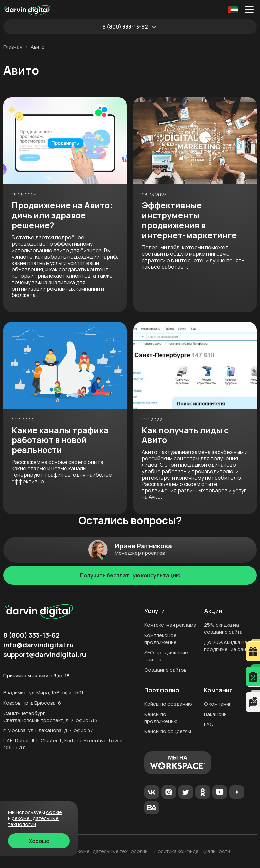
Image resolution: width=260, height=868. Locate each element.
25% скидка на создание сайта (223, 628)
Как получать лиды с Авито (185, 435)
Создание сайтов (165, 670)
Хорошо (39, 841)
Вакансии (215, 714)
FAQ (209, 724)
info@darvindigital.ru (38, 645)
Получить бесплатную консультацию (130, 575)
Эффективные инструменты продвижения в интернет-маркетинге (189, 220)
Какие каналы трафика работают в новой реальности (60, 440)
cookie (54, 812)
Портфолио (162, 690)
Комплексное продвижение (160, 639)
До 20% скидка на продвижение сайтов (229, 646)
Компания (218, 690)
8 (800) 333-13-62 (125, 27)
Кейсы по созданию (168, 704)
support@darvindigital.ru (45, 655)
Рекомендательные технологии (110, 851)
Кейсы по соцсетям (168, 731)
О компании (218, 704)
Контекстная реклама (170, 625)
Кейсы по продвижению (161, 718)
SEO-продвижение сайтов (166, 656)
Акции (213, 611)
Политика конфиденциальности (192, 851)
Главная (13, 47)
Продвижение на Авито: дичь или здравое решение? (62, 215)
